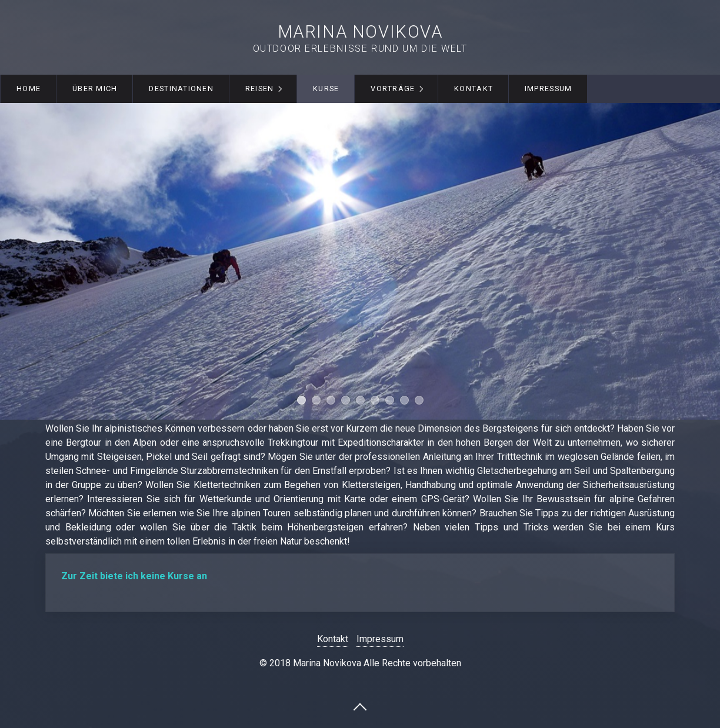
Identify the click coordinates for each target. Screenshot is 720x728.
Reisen (260, 89)
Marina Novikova (360, 32)
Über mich (95, 89)
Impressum (549, 89)
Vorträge (393, 89)
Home (29, 89)
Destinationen (181, 89)
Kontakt (474, 89)
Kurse (326, 89)
